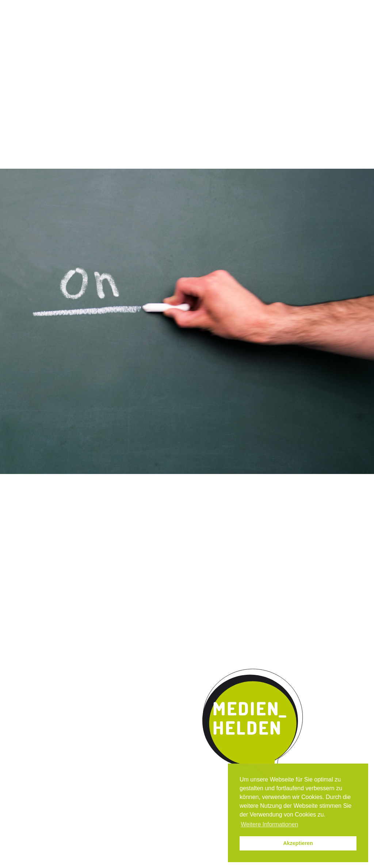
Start (26, 59)
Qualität (129, 60)
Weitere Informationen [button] (269, 824)
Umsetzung (174, 60)
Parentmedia (317, 60)
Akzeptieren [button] (298, 843)
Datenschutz (347, 7)
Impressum (311, 7)
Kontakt (271, 60)
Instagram (241, 7)
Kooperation (225, 60)
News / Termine (272, 7)
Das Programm (80, 60)
